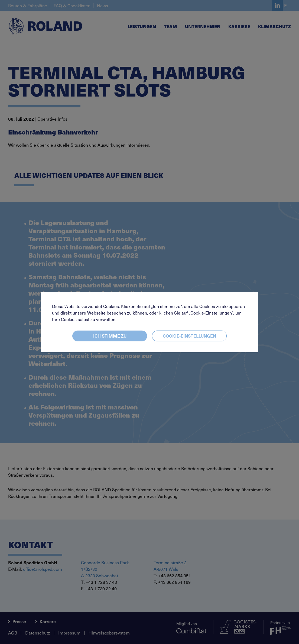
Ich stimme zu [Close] (110, 336)
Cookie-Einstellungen (189, 336)
